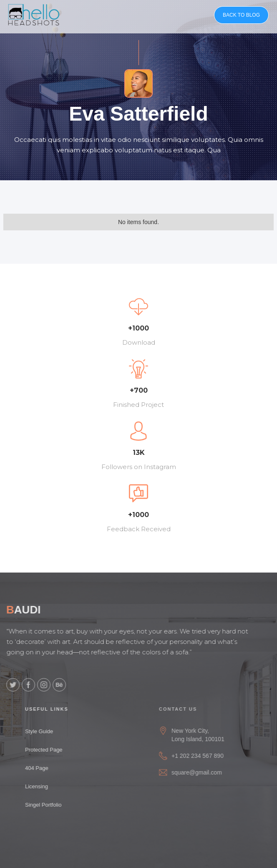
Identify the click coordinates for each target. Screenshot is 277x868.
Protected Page (47, 750)
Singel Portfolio (47, 805)
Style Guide (42, 731)
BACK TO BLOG (241, 15)
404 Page (40, 768)
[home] (34, 15)
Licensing (40, 786)
